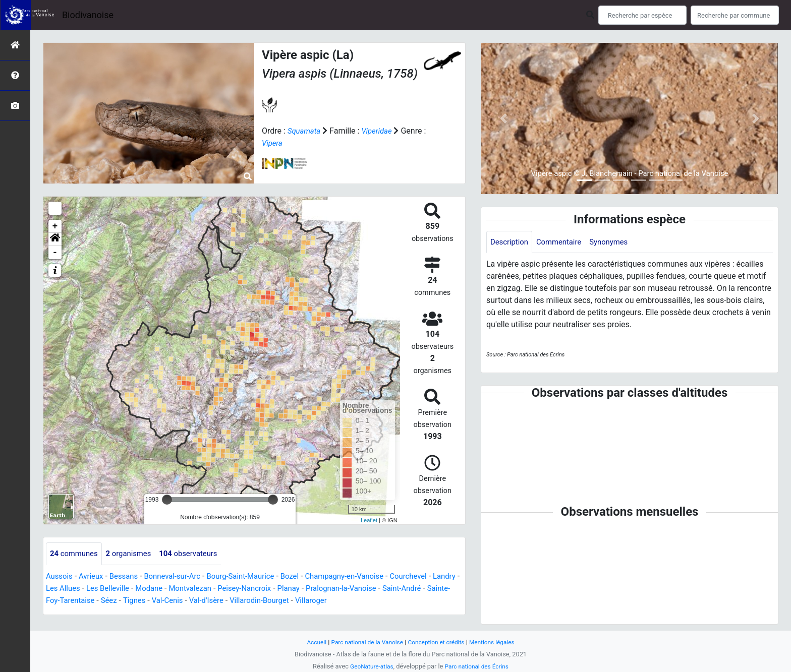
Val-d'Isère (269, 601)
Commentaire (564, 242)
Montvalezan (231, 589)
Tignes (193, 601)
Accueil (310, 642)
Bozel (307, 576)
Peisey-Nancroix (289, 589)
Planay (336, 589)
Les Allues (95, 589)
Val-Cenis (228, 601)
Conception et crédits (438, 642)
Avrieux (94, 576)
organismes (134, 554)
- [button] (55, 253)
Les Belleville (143, 589)
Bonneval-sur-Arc (181, 576)
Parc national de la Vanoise (364, 642)
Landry (58, 589)
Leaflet (369, 520)
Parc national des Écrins (478, 666)
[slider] (167, 500)
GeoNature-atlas (369, 666)
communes (76, 554)
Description (511, 242)
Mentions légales (498, 642)
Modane (187, 589)
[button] (55, 239)
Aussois (60, 576)
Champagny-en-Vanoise (365, 576)
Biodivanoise (88, 15)
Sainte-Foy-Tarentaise (112, 601)
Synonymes (617, 242)
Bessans (129, 576)
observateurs (198, 554)
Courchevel (434, 576)
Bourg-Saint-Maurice (254, 576)
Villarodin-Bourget (326, 601)
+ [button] (55, 226)
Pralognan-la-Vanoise (393, 589)
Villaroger (381, 601)
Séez (165, 601)
